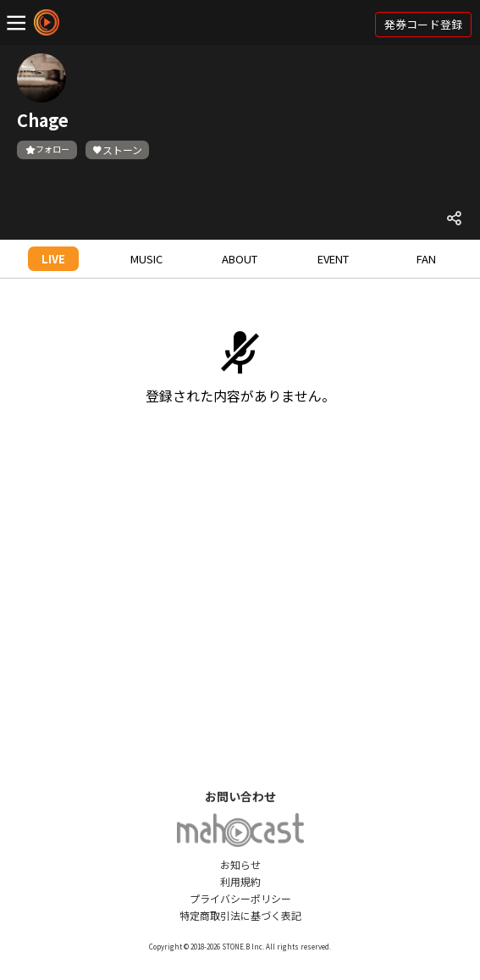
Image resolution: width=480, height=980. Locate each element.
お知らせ (240, 864)
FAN (426, 259)
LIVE (53, 259)
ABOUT (240, 259)
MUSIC (146, 259)
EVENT (333, 259)
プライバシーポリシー (240, 898)
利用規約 (240, 881)
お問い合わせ (240, 796)
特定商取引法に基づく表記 (240, 915)
